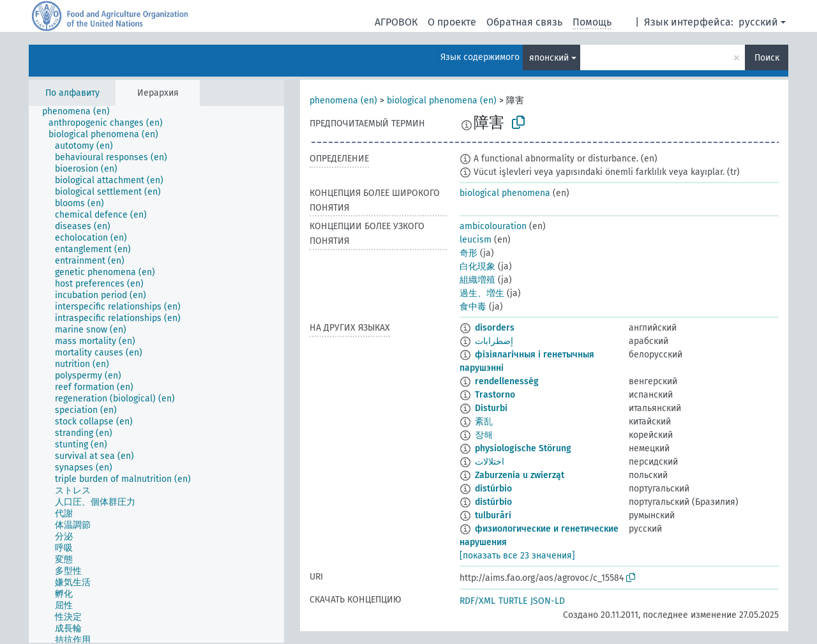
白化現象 (477, 266)
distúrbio (493, 489)
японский (549, 58)
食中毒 (473, 307)
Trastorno (495, 395)
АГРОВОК (396, 22)
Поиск (767, 58)
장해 (484, 435)
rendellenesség (507, 381)
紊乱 (484, 422)
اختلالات (490, 462)
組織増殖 (477, 280)
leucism (476, 240)
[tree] (156, 374)
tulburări (493, 515)
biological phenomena (505, 193)
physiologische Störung (523, 448)
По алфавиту (72, 93)
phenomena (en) (343, 101)
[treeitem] (81, 112)
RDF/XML (477, 601)
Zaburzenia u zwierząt (520, 475)
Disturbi (491, 408)
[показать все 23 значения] (517, 556)
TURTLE (513, 601)
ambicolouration (493, 226)
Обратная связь (524, 22)
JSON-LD (548, 601)
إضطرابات (494, 341)
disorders (495, 328)
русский (758, 22)
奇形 (468, 253)
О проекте (452, 22)
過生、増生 (482, 293)
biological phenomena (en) (442, 101)
